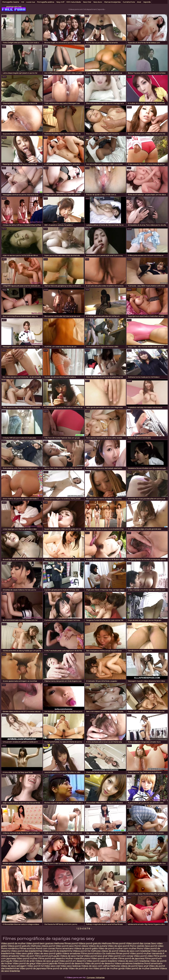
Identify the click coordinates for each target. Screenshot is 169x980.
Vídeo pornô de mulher (13, 943)
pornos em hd (14, 7)
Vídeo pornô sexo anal (95, 956)
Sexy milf (60, 2)
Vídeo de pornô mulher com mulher (117, 948)
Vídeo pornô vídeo (143, 956)
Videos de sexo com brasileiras (135, 951)
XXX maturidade (74, 2)
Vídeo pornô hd (36, 966)
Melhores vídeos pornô (43, 946)
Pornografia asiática (46, 2)
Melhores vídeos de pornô (124, 966)
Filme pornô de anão (57, 968)
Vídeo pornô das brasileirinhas (27, 951)
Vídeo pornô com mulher (104, 958)
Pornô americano (153, 963)
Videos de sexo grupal (47, 961)
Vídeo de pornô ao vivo (81, 968)
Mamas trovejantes (112, 2)
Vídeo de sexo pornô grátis (48, 953)
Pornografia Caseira (11, 2)
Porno (140, 948)
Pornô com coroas (45, 948)
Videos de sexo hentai (72, 956)
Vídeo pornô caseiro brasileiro (102, 961)
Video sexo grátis (24, 953)
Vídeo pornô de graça (24, 963)
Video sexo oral (52, 966)
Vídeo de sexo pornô (118, 946)
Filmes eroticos (27, 948)
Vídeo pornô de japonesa (33, 968)
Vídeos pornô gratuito (90, 943)
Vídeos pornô (80, 951)
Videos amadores (71, 953)
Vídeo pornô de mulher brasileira (142, 968)
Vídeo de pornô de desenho (99, 963)
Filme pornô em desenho (52, 958)
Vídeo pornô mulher (27, 958)
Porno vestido (137, 946)
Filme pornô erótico (91, 953)
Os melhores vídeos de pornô (103, 951)
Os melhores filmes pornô (116, 953)
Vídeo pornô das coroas (138, 943)
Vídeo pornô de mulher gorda (109, 968)
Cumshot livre (129, 2)
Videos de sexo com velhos (95, 966)
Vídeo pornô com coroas (120, 956)
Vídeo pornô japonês (47, 963)
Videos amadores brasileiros (129, 963)
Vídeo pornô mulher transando (146, 953)
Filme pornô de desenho (71, 963)
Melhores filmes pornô (66, 943)
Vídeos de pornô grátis (86, 948)
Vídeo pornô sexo (65, 946)
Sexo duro (98, 2)
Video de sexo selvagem (14, 966)
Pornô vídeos (81, 946)
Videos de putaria (98, 946)
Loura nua (30, 2)
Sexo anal (143, 966)
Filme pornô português (47, 956)
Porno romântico (10, 948)
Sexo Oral (87, 2)
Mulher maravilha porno (78, 958)
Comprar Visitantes (96, 977)
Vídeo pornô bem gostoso (40, 943)
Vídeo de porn (27, 956)
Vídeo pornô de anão (24, 961)
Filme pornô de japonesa (131, 958)
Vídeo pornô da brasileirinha (58, 951)
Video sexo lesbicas (71, 966)
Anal (139, 2)
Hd (23, 2)
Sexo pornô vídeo (154, 946)
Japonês (147, 2)
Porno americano (64, 948)
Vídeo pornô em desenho (72, 961)
